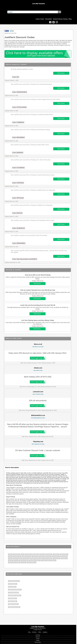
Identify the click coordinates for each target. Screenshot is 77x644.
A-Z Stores (38, 635)
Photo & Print (23, 560)
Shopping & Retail (34, 560)
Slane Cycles (13, 601)
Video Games (32, 563)
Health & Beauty (36, 558)
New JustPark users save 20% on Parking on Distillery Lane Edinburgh (32, 205)
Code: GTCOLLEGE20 (19, 107)
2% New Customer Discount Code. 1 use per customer (38, 450)
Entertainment (26, 556)
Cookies (38, 640)
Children (56, 554)
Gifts (10, 558)
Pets (16, 560)
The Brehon (12, 587)
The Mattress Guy (14, 581)
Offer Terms (23, 363)
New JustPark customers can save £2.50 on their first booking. (29, 235)
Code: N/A (16, 77)
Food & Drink (56, 556)
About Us (38, 637)
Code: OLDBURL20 (18, 228)
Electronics (17, 556)
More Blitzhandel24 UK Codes (38, 418)
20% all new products (38, 400)
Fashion (35, 556)
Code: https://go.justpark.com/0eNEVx (25, 259)
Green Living (17, 558)
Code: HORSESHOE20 (20, 92)
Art (22, 554)
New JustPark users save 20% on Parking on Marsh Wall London (30, 145)
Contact (38, 639)
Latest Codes (40, 19)
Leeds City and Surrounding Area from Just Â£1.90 (38, 305)
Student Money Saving (60, 19)
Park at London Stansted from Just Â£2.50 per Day (38, 290)
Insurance (56, 558)
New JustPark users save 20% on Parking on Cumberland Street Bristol (32, 115)
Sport (54, 560)
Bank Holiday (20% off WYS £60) (38, 377)
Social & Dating (46, 560)
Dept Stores (64, 554)
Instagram (45, 632)
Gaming (64, 556)
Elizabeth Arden (13, 604)
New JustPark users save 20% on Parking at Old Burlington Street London (33, 220)
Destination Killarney (15, 596)
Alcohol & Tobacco (14, 554)
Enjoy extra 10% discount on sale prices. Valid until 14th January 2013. (38, 353)
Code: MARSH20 (18, 153)
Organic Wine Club (14, 607)
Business (49, 554)
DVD (10, 556)
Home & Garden (47, 558)
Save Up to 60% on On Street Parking (38, 275)
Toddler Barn (12, 598)
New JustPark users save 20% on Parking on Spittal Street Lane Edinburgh (33, 190)
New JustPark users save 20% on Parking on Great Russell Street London (33, 175)
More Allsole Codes (38, 370)
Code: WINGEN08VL (19, 243)
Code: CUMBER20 (18, 122)
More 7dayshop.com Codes (38, 444)
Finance (42, 556)
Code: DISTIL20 (17, 213)
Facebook (34, 632)
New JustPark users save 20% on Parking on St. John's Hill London (31, 160)
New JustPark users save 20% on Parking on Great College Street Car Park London (35, 99)
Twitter (40, 632)
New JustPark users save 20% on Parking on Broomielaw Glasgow (30, 130)
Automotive (29, 554)
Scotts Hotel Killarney (15, 590)
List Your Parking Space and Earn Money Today (38, 320)
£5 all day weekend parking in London (22, 69)
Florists (48, 556)
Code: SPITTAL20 (18, 198)
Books (42, 554)
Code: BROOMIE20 (18, 137)
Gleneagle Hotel (13, 593)
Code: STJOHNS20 (18, 168)
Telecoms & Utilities (14, 563)
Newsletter (49, 19)
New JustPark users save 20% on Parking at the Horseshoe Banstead (31, 84)
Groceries (26, 558)
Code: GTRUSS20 (18, 183)
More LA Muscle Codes (38, 394)
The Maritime (13, 584)
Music (11, 560)
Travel (24, 563)
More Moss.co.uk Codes (38, 347)
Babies (36, 554)
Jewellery (64, 558)
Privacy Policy (38, 642)
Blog (70, 19)
